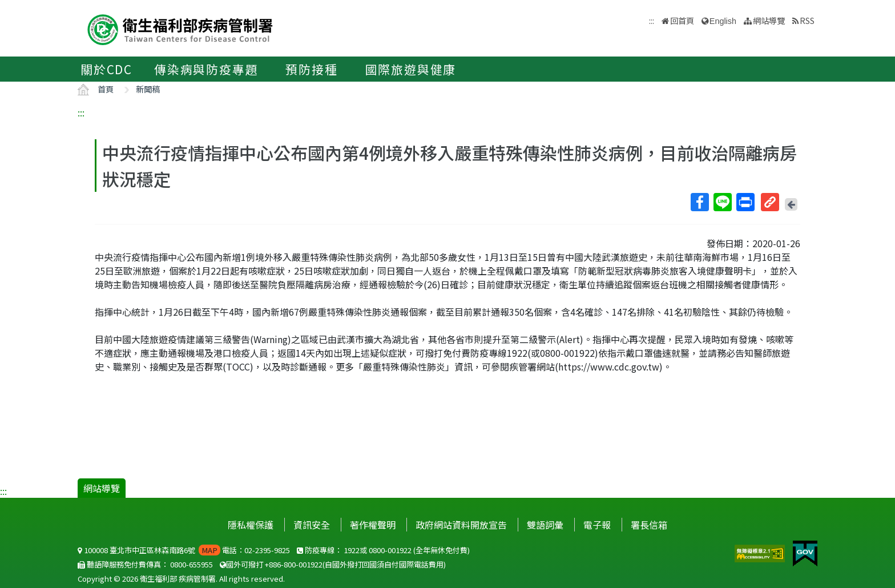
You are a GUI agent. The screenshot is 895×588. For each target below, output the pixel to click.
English (723, 21)
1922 (352, 550)
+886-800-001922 (294, 564)
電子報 (597, 525)
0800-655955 (192, 564)
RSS (807, 20)
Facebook (699, 202)
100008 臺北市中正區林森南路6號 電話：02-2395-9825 (184, 550)
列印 (745, 202)
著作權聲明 (373, 525)
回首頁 (682, 20)
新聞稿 (148, 89)
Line (722, 202)
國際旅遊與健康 (411, 69)
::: (81, 112)
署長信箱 (649, 525)
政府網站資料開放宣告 (461, 525)
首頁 (106, 89)
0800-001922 (390, 550)
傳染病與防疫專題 (206, 69)
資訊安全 (312, 525)
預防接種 (311, 69)
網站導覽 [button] (769, 20)
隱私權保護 (251, 525)
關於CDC (106, 69)
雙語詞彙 (545, 525)
